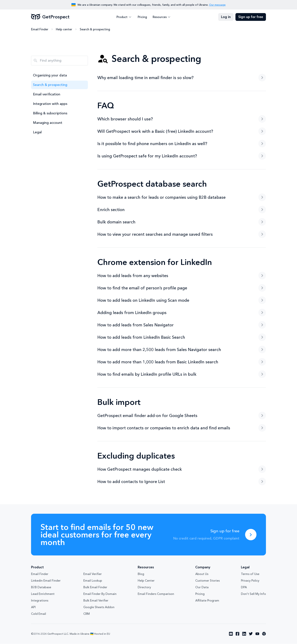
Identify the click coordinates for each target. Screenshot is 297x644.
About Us (202, 574)
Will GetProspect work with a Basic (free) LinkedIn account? (182, 131)
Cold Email (39, 614)
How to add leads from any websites (182, 276)
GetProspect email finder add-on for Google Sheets (182, 416)
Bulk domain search (182, 222)
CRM (87, 614)
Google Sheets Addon (99, 607)
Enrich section (182, 210)
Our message (217, 5)
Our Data (202, 587)
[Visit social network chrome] (264, 634)
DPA (244, 587)
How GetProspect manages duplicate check (182, 469)
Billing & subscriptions (50, 113)
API (33, 607)
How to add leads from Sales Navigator (182, 325)
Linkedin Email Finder (46, 581)
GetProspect (50, 17)
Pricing (142, 17)
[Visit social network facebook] (238, 634)
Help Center (146, 581)
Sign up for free (251, 17)
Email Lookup (93, 581)
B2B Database (41, 587)
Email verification (47, 94)
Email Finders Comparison (156, 594)
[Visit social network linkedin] (244, 634)
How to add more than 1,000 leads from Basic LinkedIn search (182, 362)
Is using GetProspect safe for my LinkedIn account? (182, 156)
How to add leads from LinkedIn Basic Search (182, 337)
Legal (37, 132)
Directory (144, 587)
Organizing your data (50, 75)
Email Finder (40, 29)
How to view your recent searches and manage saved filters (182, 234)
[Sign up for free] (251, 535)
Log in (226, 17)
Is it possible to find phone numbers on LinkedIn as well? (182, 144)
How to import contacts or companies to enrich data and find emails (182, 428)
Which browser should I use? (182, 119)
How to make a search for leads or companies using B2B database (182, 197)
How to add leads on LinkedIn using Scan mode (182, 300)
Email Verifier (93, 574)
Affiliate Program (207, 601)
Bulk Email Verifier (96, 601)
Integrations (40, 601)
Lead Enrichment (43, 594)
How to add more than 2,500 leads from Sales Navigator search (182, 350)
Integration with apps (50, 104)
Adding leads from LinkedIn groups (182, 313)
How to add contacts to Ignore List (182, 482)
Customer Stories (208, 581)
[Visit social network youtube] (257, 634)
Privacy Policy (250, 581)
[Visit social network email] (231, 634)
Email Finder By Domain (100, 594)
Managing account (48, 123)
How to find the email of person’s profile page (182, 288)
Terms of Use (250, 574)
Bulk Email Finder (95, 587)
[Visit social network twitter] (251, 634)
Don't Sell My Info (253, 594)
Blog (141, 574)
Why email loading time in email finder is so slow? (182, 78)
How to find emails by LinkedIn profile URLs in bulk (182, 374)
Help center (64, 29)
